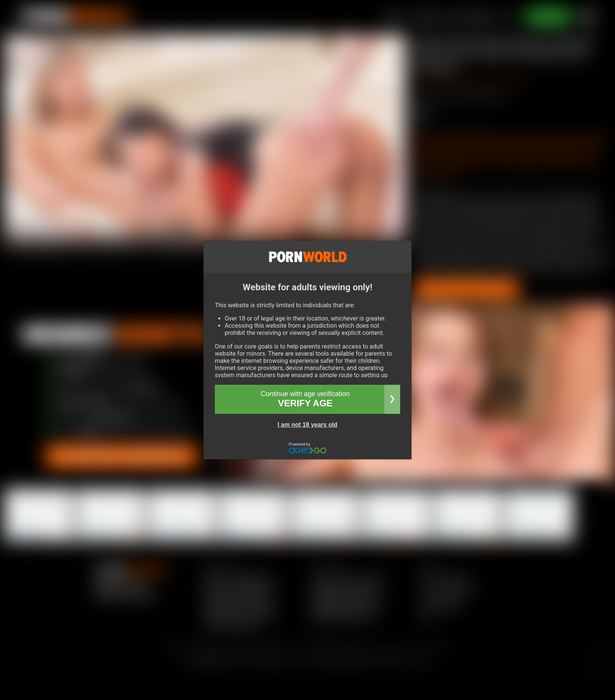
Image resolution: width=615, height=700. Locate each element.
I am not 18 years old (307, 425)
